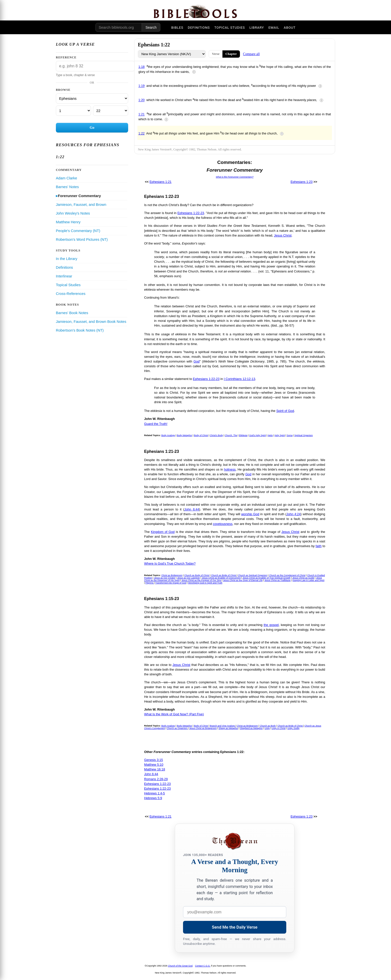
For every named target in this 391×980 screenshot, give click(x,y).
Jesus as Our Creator (165, 578)
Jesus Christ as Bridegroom (203, 728)
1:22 (142, 133)
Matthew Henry (68, 222)
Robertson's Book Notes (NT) (80, 330)
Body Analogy (168, 435)
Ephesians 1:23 (301, 182)
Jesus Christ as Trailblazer (278, 580)
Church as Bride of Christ (224, 575)
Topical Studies (68, 285)
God (196, 361)
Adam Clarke (66, 178)
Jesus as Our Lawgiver (189, 578)
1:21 (142, 114)
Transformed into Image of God (171, 583)
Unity (267, 728)
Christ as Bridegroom (172, 575)
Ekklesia (243, 435)
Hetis (270, 435)
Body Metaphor (184, 435)
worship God (250, 514)
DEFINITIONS (199, 27)
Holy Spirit (280, 435)
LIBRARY (257, 27)
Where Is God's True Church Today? (170, 563)
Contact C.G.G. (203, 966)
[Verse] (111, 111)
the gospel (271, 625)
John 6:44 (192, 509)
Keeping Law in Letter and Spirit (308, 580)
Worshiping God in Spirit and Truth (205, 583)
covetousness (223, 524)
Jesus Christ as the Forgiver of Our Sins (201, 580)
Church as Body (268, 726)
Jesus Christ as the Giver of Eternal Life (243, 580)
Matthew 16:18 (155, 769)
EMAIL (274, 27)
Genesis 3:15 (153, 760)
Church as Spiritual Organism (253, 575)
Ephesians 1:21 (161, 182)
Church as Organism (177, 728)
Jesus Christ (283, 235)
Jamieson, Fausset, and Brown (81, 205)
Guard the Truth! (156, 424)
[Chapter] (73, 111)
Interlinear (64, 276)
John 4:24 (294, 514)
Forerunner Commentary (79, 196)
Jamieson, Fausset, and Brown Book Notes (91, 322)
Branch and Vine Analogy (223, 726)
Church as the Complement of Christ (287, 575)
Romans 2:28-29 (156, 779)
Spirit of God (285, 411)
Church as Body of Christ (197, 575)
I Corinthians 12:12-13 (239, 379)
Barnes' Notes (67, 187)
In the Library (67, 259)
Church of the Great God (180, 966)
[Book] (92, 98)
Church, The (231, 435)
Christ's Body (217, 435)
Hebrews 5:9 (153, 798)
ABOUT (290, 27)
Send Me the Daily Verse (235, 927)
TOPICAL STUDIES (230, 27)
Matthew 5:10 (154, 765)
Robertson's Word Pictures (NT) (82, 240)
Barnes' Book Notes (72, 313)
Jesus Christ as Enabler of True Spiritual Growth (267, 578)
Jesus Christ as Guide (303, 578)
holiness (230, 469)
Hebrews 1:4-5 (154, 793)
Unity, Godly (293, 728)
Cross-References (71, 294)
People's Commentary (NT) (78, 231)
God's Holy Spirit (257, 435)
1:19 (142, 86)
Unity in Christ (279, 728)
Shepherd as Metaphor (251, 728)
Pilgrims (150, 583)
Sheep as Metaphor (228, 728)
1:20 (142, 100)
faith (318, 546)
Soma (290, 435)
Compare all (251, 54)
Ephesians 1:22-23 (191, 213)
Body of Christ (201, 435)
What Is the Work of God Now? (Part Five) (174, 714)
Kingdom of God (163, 532)
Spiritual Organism (303, 435)
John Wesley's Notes (73, 213)
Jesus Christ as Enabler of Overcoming (221, 578)
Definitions (64, 267)
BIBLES (177, 27)
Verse (216, 54)
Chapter (231, 54)
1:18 (142, 67)
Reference (66, 57)
